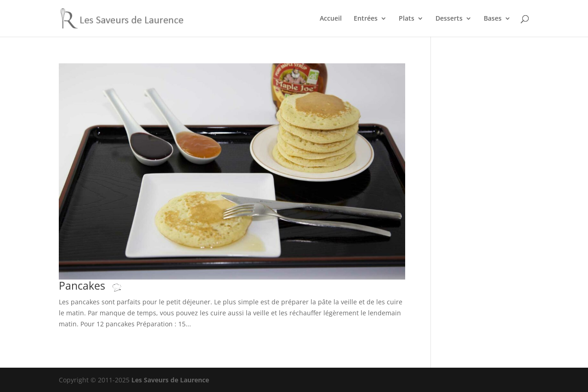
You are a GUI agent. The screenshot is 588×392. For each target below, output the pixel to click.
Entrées (366, 19)
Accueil (331, 19)
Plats (407, 19)
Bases (493, 19)
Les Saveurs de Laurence (170, 380)
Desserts (449, 19)
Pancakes (99, 286)
